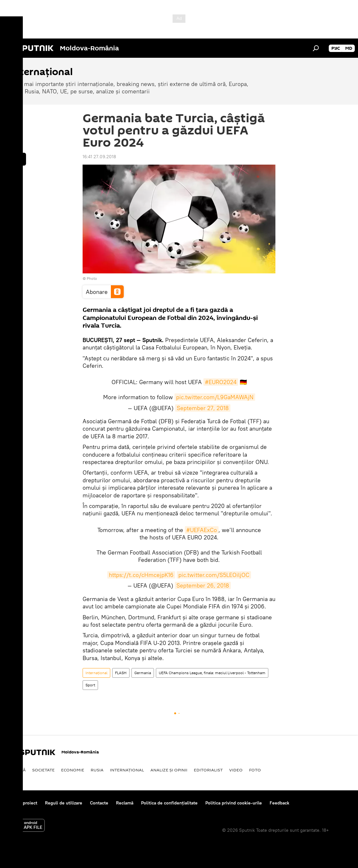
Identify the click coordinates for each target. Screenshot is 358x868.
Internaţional (96, 673)
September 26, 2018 (203, 585)
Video (236, 770)
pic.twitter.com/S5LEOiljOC (214, 575)
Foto (255, 770)
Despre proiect (22, 803)
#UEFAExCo (202, 530)
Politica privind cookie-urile (234, 803)
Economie (73, 770)
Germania (143, 673)
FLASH (121, 673)
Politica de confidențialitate (169, 803)
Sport (90, 685)
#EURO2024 (221, 382)
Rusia (97, 770)
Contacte (99, 803)
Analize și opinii (169, 770)
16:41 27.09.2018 (99, 157)
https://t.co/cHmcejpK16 (141, 575)
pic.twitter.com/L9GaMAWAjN (215, 397)
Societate (43, 770)
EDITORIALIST (208, 770)
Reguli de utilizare (64, 803)
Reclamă (125, 803)
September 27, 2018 (203, 408)
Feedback (279, 803)
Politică (16, 770)
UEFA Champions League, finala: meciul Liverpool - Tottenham (212, 673)
